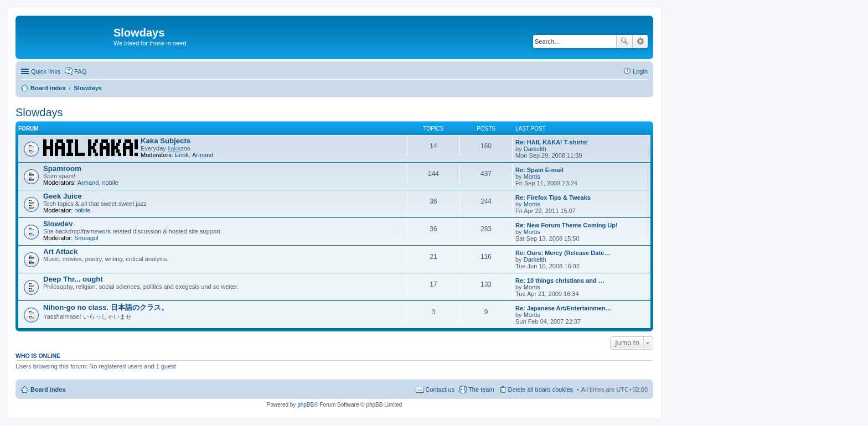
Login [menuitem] (640, 71)
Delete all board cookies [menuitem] (541, 389)
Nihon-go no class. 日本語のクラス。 (106, 307)
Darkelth (535, 149)
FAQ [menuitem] (80, 71)
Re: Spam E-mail (539, 170)
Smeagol (86, 238)
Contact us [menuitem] (440, 389)
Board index (48, 389)
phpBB (306, 405)
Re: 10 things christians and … (560, 280)
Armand (203, 155)
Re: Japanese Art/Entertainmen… (564, 308)
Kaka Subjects (166, 141)
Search (624, 41)
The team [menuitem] (481, 389)
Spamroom (62, 168)
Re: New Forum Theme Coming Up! (567, 225)
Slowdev (58, 224)
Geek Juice (63, 196)
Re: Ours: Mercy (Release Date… (563, 253)
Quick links (46, 71)
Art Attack (61, 251)
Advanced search (640, 41)
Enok (182, 155)
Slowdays (39, 112)
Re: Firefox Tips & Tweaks (553, 198)
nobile (110, 183)
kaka (174, 148)
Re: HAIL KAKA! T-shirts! (552, 142)
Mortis (532, 176)
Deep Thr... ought (73, 279)
